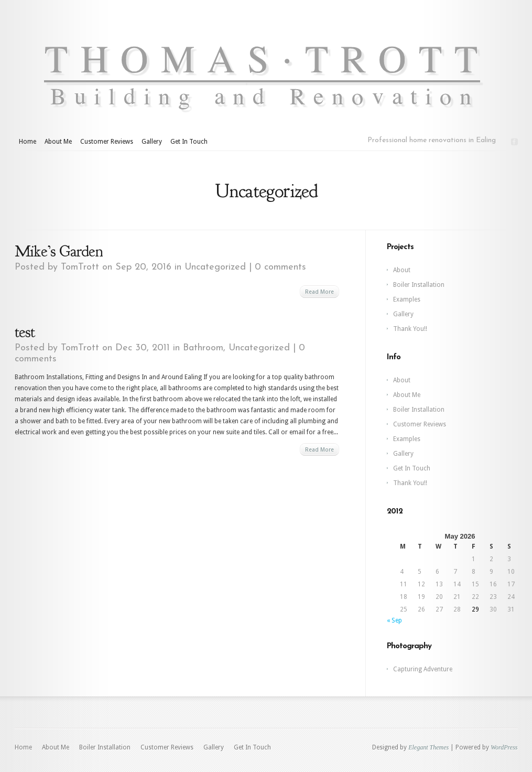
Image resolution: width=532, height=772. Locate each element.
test (25, 332)
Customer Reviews (107, 142)
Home (28, 142)
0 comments (280, 267)
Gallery (152, 142)
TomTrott (80, 267)
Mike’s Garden (61, 251)
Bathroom (203, 348)
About (402, 270)
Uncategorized (215, 267)
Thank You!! (410, 329)
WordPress (504, 747)
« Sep (394, 620)
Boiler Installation (419, 285)
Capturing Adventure (423, 669)
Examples (407, 299)
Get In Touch (189, 142)
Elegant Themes (428, 747)
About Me (58, 142)
